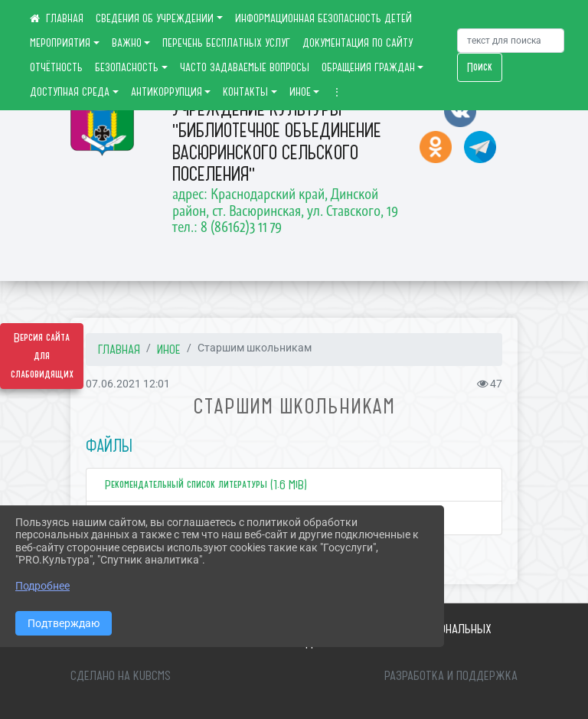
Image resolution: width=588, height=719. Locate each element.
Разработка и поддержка (451, 675)
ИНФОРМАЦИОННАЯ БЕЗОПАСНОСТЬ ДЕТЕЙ (323, 18)
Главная (119, 349)
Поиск (480, 67)
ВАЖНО (127, 43)
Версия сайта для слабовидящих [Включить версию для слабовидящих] (42, 356)
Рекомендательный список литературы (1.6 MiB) (204, 485)
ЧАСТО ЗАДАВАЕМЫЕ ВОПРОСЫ (245, 67)
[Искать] (511, 41)
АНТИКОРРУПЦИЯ (167, 92)
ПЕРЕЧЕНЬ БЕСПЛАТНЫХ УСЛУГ (226, 43)
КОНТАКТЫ (245, 92)
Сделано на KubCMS (121, 675)
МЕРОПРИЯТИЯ (60, 43)
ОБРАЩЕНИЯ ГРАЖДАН (368, 67)
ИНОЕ (300, 92)
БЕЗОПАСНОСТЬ (127, 67)
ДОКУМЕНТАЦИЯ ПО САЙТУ (358, 43)
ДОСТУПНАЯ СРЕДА (70, 92)
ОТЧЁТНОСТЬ (56, 67)
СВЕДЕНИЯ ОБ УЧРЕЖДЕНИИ (155, 18)
